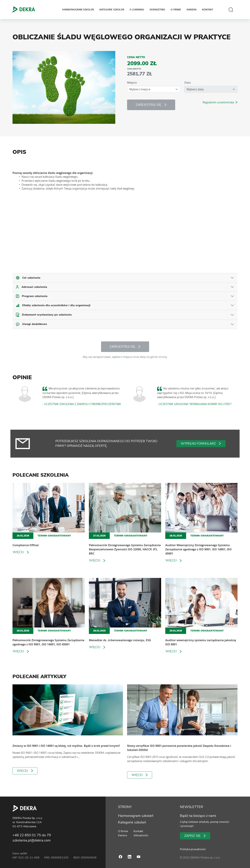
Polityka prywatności (193, 849)
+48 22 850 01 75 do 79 (32, 835)
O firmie (176, 9)
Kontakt (208, 9)
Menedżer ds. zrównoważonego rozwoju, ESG (120, 640)
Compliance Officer (26, 545)
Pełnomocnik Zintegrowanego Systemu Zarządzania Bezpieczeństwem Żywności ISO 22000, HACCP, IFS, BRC (125, 549)
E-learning (137, 9)
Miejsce (132, 83)
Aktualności (140, 835)
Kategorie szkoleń (112, 9)
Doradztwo (157, 9)
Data (187, 83)
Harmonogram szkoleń (78, 9)
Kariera (192, 9)
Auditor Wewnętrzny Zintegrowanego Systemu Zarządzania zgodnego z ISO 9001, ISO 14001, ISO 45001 (198, 549)
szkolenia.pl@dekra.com (32, 840)
